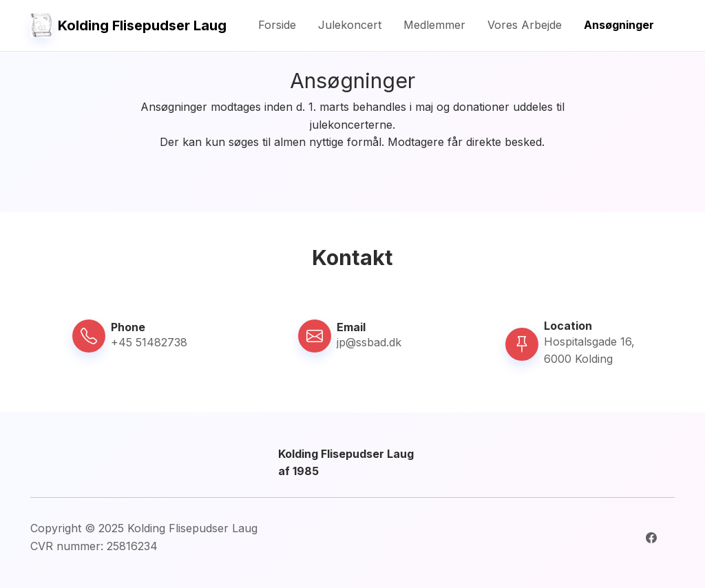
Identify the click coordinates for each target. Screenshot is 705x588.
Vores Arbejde (525, 25)
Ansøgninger (619, 25)
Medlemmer (434, 25)
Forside (277, 25)
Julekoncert (350, 25)
